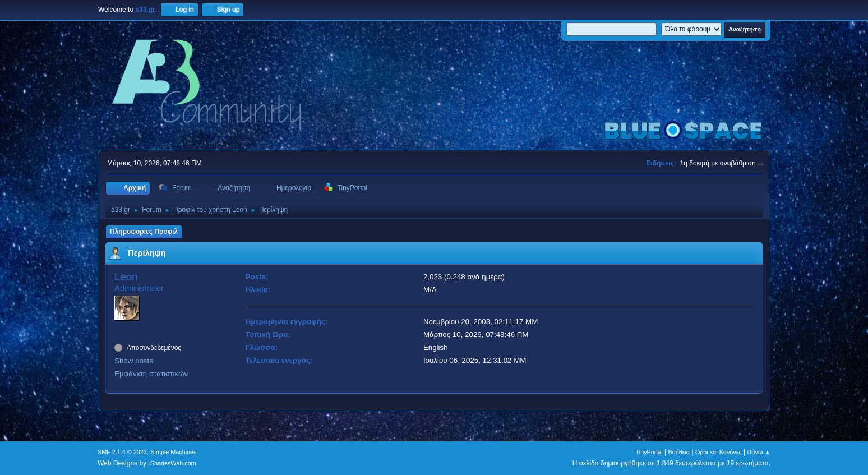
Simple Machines (173, 452)
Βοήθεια (679, 452)
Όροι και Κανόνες (719, 452)
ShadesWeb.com (173, 463)
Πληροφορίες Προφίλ (144, 232)
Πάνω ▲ (759, 452)
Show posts (134, 361)
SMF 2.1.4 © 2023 (122, 452)
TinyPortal (649, 452)
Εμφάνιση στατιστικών (151, 374)
